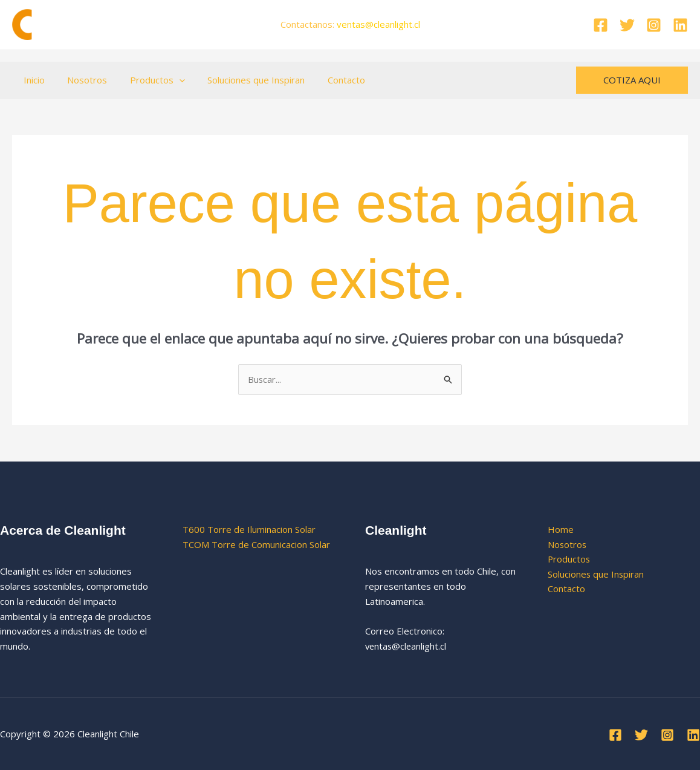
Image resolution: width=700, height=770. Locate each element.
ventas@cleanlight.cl (407, 646)
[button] (168, 80)
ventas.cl (378, 24)
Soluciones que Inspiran (240, 80)
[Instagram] (654, 25)
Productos (146, 80)
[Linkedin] (680, 25)
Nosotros (80, 80)
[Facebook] (601, 25)
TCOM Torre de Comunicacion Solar (256, 544)
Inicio (32, 80)
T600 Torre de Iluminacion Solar (249, 529)
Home (561, 529)
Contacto (326, 80)
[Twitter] (627, 25)
